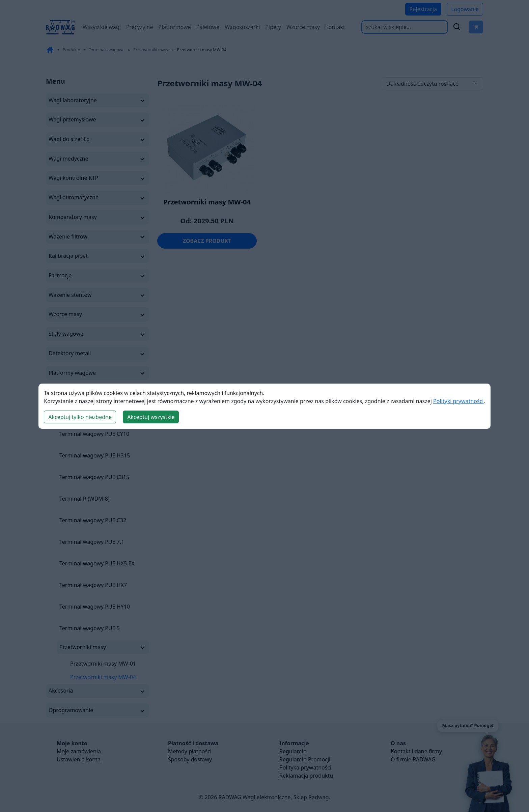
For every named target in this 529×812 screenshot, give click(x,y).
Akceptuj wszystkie (151, 417)
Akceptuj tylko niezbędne (80, 417)
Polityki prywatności (458, 401)
